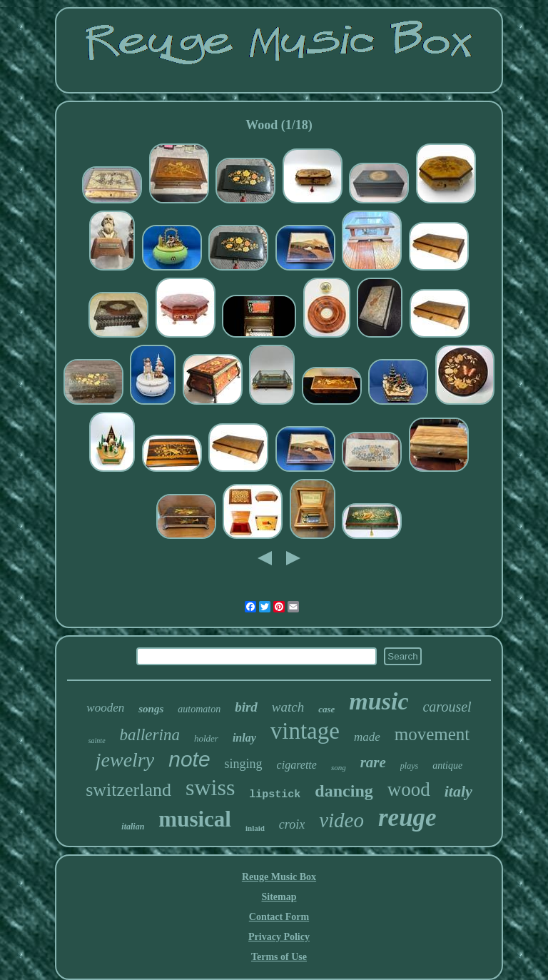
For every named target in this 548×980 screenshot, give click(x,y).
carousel (447, 707)
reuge (407, 818)
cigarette (297, 765)
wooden (105, 708)
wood (409, 789)
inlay (244, 738)
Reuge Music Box (279, 877)
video (341, 820)
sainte (97, 741)
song (339, 767)
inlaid (255, 828)
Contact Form (279, 917)
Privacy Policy (279, 937)
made (367, 737)
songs (151, 709)
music (379, 701)
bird (246, 707)
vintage (305, 731)
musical (195, 819)
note (189, 759)
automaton (199, 709)
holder (206, 738)
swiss (210, 787)
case (326, 709)
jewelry (125, 760)
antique (447, 766)
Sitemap (279, 897)
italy (458, 791)
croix (292, 824)
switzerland (128, 790)
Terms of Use (279, 957)
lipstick (275, 795)
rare (373, 762)
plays (409, 766)
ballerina (150, 735)
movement (432, 734)
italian (133, 827)
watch (288, 707)
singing (244, 764)
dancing (344, 791)
